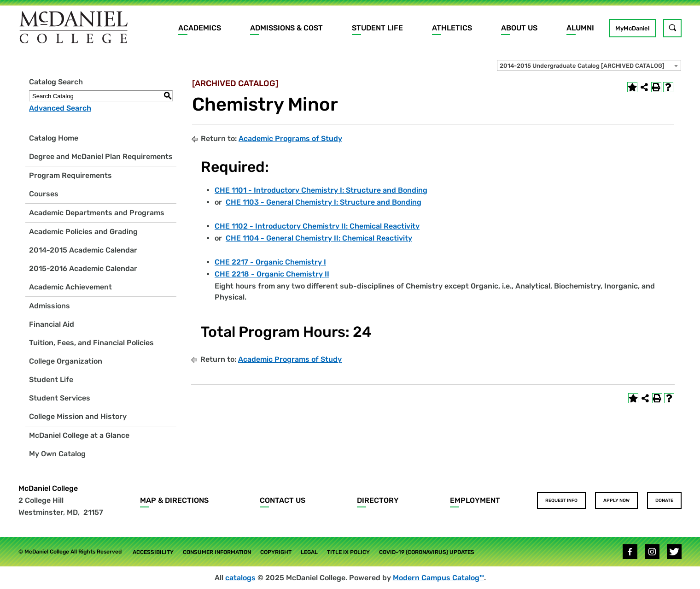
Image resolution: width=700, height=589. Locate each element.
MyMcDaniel (632, 28)
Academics (200, 28)
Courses (44, 194)
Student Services (60, 398)
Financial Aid (52, 324)
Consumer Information (217, 552)
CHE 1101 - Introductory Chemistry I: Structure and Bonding (321, 190)
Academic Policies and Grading (83, 232)
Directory (378, 500)
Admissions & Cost (286, 28)
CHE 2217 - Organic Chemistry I (270, 262)
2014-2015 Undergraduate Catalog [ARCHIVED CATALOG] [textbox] (582, 66)
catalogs (240, 578)
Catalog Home (54, 138)
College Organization (66, 361)
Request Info (561, 501)
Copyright (276, 552)
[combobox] (589, 65)
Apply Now (616, 501)
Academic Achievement (70, 287)
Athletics (452, 28)
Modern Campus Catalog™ (438, 578)
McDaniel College (48, 488)
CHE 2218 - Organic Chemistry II (272, 274)
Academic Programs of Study (290, 138)
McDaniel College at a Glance (79, 435)
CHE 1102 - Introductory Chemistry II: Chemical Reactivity (317, 226)
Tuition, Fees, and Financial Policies (91, 343)
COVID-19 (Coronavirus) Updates (427, 552)
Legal (309, 552)
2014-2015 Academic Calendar (83, 250)
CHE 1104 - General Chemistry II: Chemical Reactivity (319, 238)
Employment (475, 500)
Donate (664, 501)
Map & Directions (174, 500)
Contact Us (283, 500)
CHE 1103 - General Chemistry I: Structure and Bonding (324, 202)
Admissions (50, 306)
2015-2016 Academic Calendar (83, 268)
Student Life (377, 28)
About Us (519, 28)
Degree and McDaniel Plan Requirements (101, 156)
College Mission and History (78, 416)
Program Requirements (70, 175)
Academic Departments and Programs (97, 213)
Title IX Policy (348, 552)
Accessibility (153, 552)
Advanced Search (60, 108)
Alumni (580, 28)
